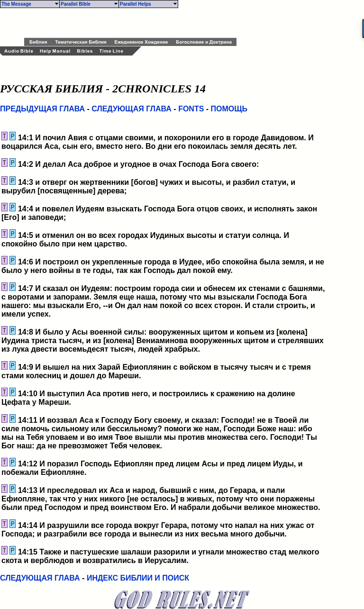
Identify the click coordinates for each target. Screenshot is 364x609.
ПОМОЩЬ (229, 109)
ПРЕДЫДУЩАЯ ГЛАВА (42, 109)
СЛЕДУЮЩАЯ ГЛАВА (132, 109)
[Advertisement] (135, 23)
